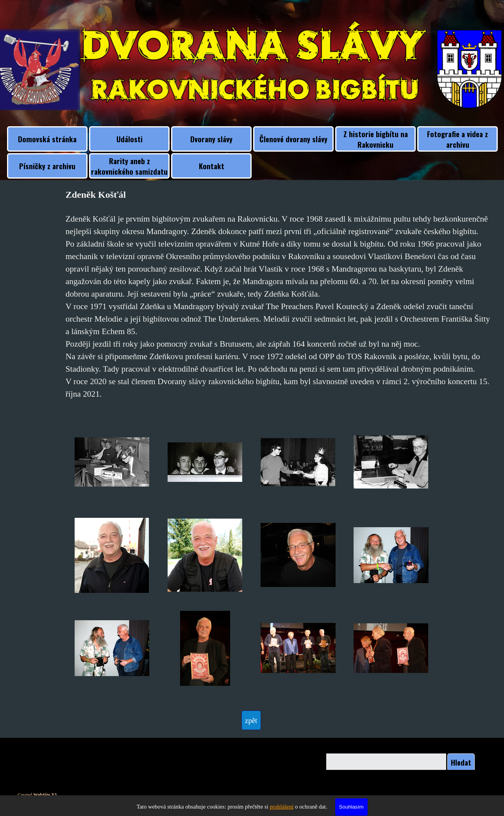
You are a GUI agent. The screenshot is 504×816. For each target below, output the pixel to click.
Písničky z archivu (47, 166)
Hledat (461, 762)
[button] (112, 462)
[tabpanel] (280, 294)
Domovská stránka (47, 139)
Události (130, 139)
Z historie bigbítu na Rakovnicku (376, 139)
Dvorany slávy (211, 139)
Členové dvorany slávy (293, 139)
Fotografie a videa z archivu (458, 139)
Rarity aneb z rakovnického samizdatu (129, 166)
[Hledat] (386, 762)
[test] (251, 720)
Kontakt (212, 166)
